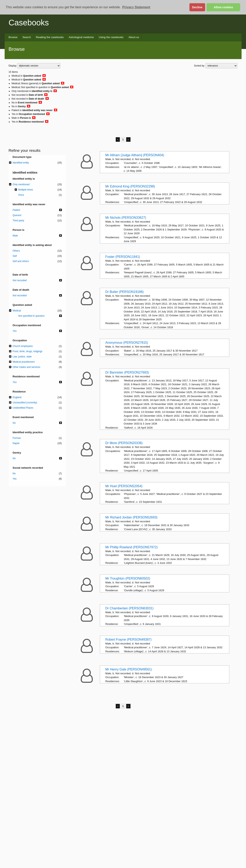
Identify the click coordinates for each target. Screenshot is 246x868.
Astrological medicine (81, 37)
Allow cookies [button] (223, 7)
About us (134, 37)
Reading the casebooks (50, 37)
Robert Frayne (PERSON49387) (128, 640)
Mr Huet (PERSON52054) (124, 486)
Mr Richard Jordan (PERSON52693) (131, 517)
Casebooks (29, 23)
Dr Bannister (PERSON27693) (127, 372)
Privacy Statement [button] (136, 7)
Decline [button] (197, 7)
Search (27, 37)
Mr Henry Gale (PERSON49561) (129, 669)
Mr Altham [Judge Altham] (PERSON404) (135, 155)
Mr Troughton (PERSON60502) (128, 578)
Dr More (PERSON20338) (124, 443)
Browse (13, 37)
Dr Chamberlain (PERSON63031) (129, 608)
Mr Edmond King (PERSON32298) (130, 186)
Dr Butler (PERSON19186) (124, 292)
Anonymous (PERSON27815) (127, 343)
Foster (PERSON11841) (123, 257)
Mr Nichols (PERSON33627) (126, 218)
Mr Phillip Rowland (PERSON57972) (131, 547)
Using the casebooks (111, 37)
